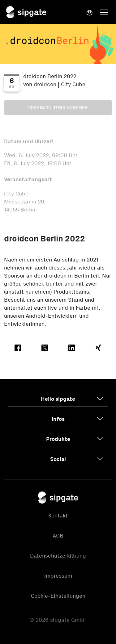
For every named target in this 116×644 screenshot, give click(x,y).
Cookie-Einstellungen (58, 596)
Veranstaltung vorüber (58, 108)
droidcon (45, 84)
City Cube (73, 84)
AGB (58, 536)
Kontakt (58, 516)
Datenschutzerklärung (58, 556)
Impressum (58, 576)
